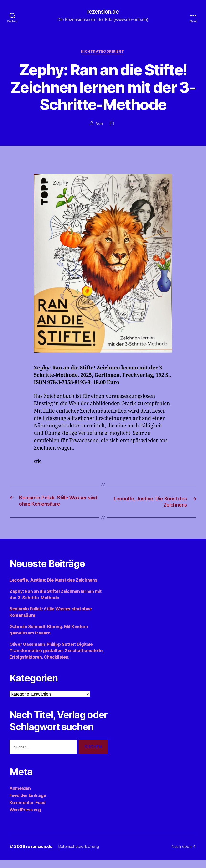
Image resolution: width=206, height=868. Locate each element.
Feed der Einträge (28, 803)
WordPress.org (25, 818)
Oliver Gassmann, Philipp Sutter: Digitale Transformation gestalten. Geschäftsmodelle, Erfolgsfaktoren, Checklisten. (56, 659)
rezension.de (103, 12)
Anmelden (20, 796)
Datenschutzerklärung (80, 855)
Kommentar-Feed (28, 811)
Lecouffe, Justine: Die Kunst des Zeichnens (53, 588)
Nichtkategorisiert (103, 52)
